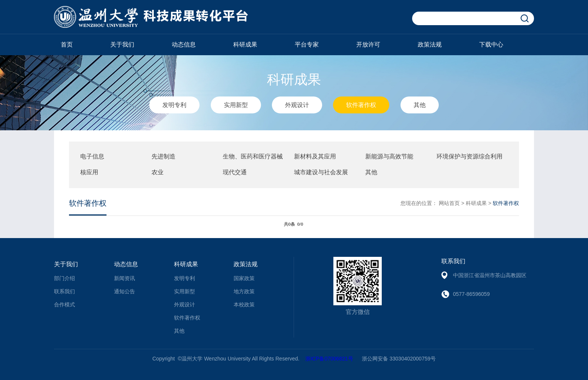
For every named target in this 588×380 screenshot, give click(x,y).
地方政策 (244, 291)
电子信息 (92, 156)
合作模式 (64, 305)
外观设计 (297, 105)
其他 (420, 105)
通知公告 (124, 291)
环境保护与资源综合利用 (469, 156)
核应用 (89, 172)
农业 (157, 172)
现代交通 (235, 172)
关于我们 (122, 44)
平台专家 (307, 44)
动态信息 (184, 44)
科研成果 (245, 44)
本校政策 (244, 305)
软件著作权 (361, 105)
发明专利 (174, 105)
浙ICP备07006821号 (329, 359)
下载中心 (491, 44)
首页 (67, 44)
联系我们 (64, 291)
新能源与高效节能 (389, 156)
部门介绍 (64, 278)
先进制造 (163, 156)
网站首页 (449, 203)
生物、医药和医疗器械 (253, 156)
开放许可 (368, 44)
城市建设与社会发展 (321, 172)
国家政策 (244, 278)
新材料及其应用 (315, 156)
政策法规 (430, 44)
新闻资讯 (124, 278)
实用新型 (236, 105)
